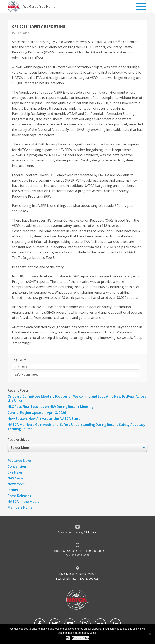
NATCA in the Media (23, 502)
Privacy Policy (81, 638)
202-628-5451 (70, 551)
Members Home (20, 507)
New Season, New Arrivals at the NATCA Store (44, 419)
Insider (13, 490)
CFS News (15, 472)
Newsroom (16, 484)
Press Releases (19, 496)
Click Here (90, 532)
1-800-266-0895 (94, 551)
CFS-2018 (21, 367)
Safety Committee (26, 375)
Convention (17, 466)
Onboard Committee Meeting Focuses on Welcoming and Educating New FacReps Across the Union (77, 398)
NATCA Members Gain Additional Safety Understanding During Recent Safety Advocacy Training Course (76, 427)
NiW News (16, 478)
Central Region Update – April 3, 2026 (37, 413)
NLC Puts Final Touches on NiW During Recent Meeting (51, 407)
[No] (150, 634)
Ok (68, 638)
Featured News (20, 461)
